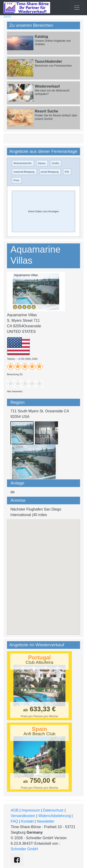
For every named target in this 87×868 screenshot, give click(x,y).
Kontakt (27, 821)
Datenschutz (53, 810)
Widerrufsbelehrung (55, 816)
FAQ (14, 821)
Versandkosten (23, 816)
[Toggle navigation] (77, 8)
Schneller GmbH (24, 849)
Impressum (31, 810)
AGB (15, 810)
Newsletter (45, 821)
